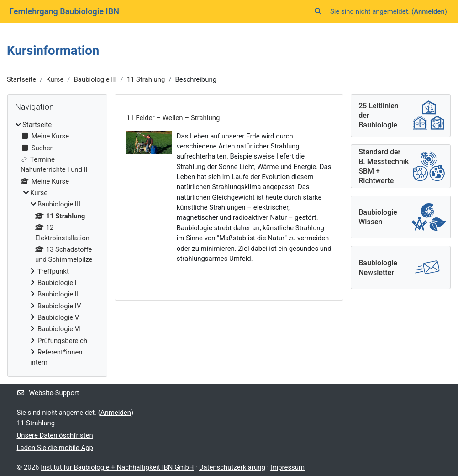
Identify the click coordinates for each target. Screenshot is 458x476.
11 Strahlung (146, 79)
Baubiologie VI (59, 329)
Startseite (21, 79)
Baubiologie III (95, 79)
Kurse (55, 79)
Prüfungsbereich (62, 341)
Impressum (287, 467)
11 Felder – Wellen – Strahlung (173, 118)
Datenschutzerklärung (232, 467)
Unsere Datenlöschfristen (55, 435)
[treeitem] (57, 244)
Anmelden (429, 11)
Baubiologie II (58, 294)
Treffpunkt (53, 271)
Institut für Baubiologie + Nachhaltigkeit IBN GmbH (117, 467)
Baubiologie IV (59, 306)
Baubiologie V (58, 317)
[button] (318, 11)
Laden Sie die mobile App (55, 448)
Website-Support (48, 393)
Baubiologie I (57, 283)
